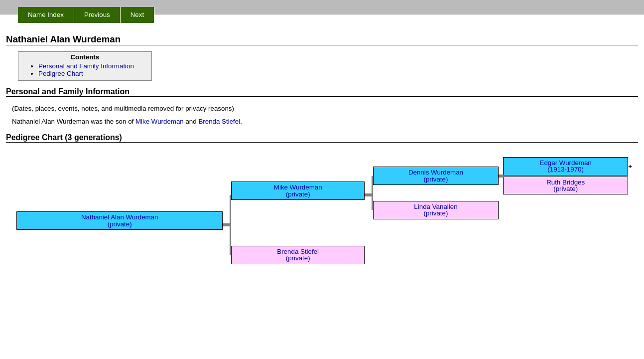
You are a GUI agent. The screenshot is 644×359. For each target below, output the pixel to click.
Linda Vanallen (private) (436, 210)
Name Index (46, 15)
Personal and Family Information (86, 66)
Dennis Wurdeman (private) (436, 176)
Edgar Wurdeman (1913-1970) (566, 166)
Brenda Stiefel (219, 121)
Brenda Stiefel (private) (298, 255)
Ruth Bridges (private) (566, 185)
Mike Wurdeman (160, 121)
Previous (97, 15)
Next (137, 15)
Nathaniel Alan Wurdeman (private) (120, 220)
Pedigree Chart (61, 74)
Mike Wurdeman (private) (298, 190)
